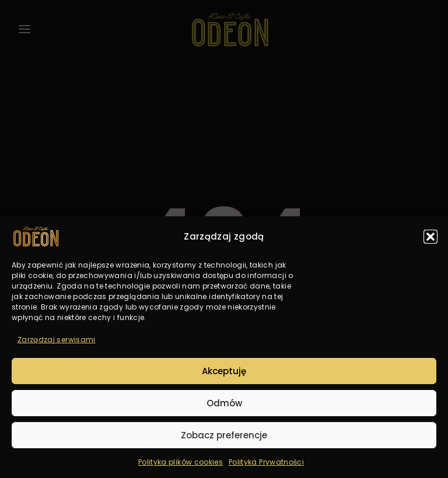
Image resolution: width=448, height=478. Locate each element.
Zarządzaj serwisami (57, 340)
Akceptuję (224, 371)
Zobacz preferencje (224, 435)
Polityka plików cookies (181, 462)
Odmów (224, 403)
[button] (430, 237)
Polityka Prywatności (266, 462)
